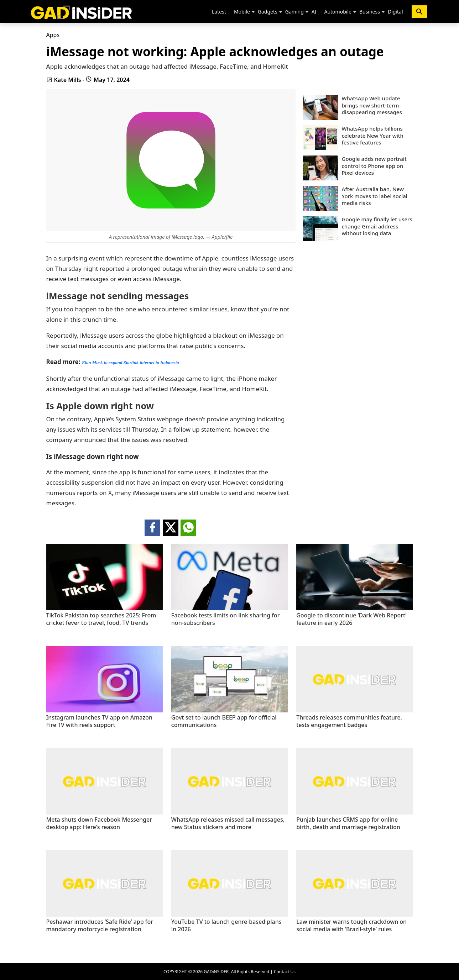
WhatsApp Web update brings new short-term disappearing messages (372, 105)
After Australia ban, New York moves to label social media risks (375, 196)
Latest (219, 12)
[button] (253, 12)
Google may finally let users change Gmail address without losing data (377, 226)
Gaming (294, 12)
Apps (53, 35)
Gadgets (268, 12)
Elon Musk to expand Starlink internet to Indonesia (131, 363)
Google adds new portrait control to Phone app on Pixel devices (374, 166)
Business (370, 12)
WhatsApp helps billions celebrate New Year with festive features (373, 136)
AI (314, 12)
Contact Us (285, 972)
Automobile (338, 12)
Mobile (242, 12)
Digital (395, 12)
